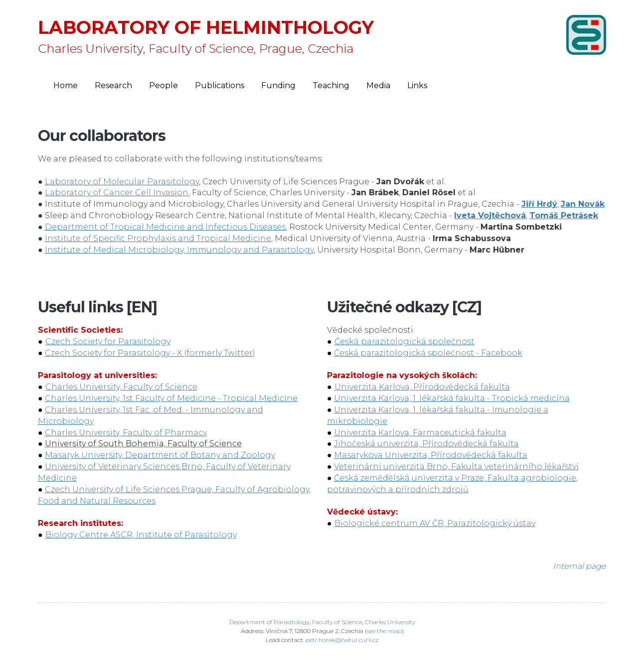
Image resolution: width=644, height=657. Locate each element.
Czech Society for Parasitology (108, 341)
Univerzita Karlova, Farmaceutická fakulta (420, 433)
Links (417, 85)
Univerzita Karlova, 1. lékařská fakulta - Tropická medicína (452, 398)
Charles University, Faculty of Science (121, 387)
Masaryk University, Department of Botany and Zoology (160, 455)
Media (378, 85)
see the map (384, 631)
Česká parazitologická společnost (404, 341)
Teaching (331, 85)
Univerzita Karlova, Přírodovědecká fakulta (422, 387)
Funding (278, 85)
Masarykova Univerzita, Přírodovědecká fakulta (431, 455)
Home (66, 85)
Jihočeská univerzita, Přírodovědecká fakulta (426, 444)
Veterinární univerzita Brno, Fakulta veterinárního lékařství (456, 466)
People (163, 85)
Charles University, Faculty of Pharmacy (126, 433)
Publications (220, 85)
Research (113, 85)
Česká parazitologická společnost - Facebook (428, 353)
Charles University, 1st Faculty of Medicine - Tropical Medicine (171, 398)
